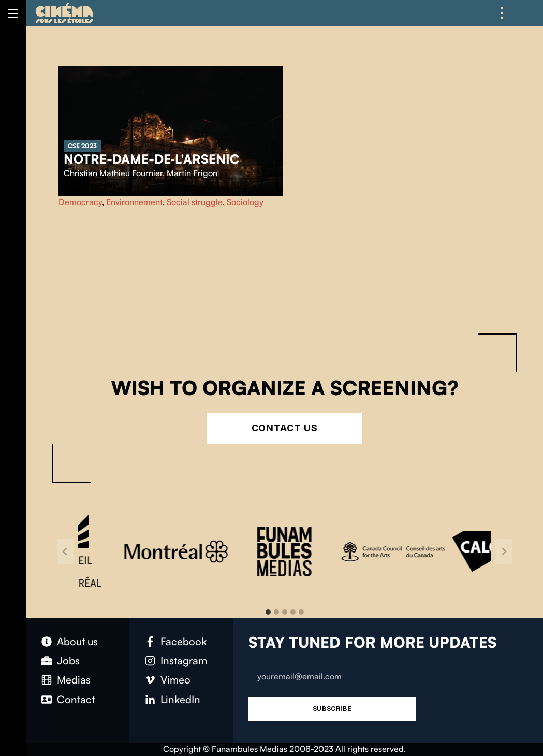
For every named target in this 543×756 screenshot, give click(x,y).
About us (77, 641)
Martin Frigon (192, 173)
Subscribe (332, 709)
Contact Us (285, 428)
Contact (76, 699)
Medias (74, 680)
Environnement (134, 202)
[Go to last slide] (65, 551)
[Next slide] (504, 551)
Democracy (80, 202)
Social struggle (195, 202)
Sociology (245, 202)
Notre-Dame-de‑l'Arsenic (152, 159)
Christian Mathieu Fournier (113, 173)
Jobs (68, 660)
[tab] (268, 612)
